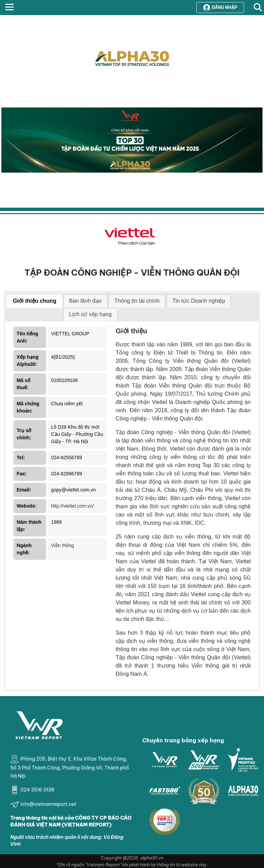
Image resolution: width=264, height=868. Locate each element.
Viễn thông (62, 545)
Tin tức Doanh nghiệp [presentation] (199, 301)
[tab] (35, 301)
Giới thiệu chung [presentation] (35, 301)
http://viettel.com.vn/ (72, 506)
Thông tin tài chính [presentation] (137, 301)
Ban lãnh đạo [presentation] (85, 301)
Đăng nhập (220, 8)
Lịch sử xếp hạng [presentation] (90, 314)
